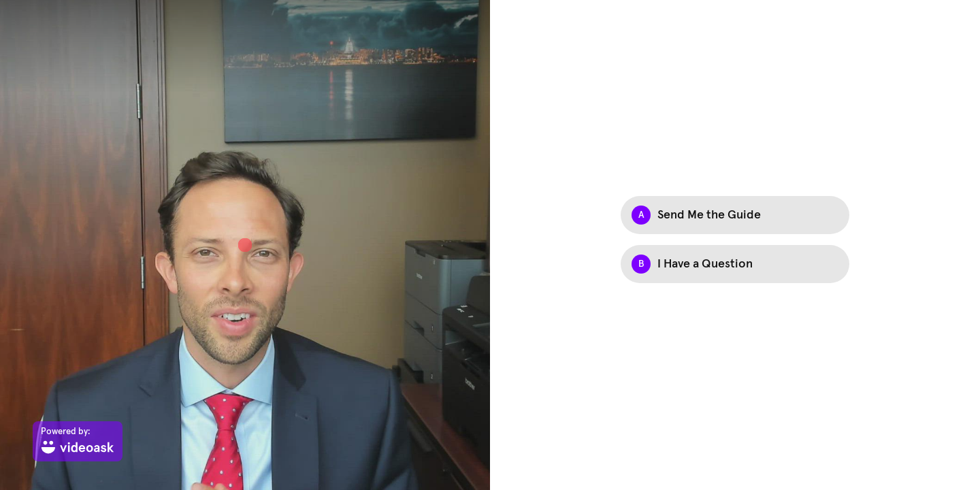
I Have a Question (705, 264)
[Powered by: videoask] (78, 441)
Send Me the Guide (709, 215)
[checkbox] (735, 215)
